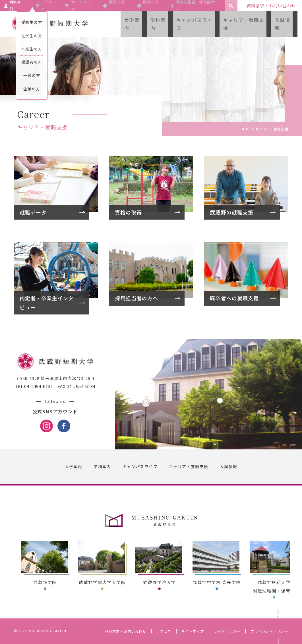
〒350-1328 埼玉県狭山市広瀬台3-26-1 (58, 379)
